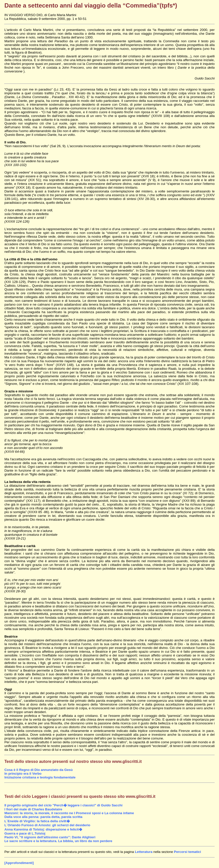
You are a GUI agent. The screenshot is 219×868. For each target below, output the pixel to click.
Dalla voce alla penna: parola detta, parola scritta (43, 817)
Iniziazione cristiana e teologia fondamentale (40, 777)
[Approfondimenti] (19, 863)
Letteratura (144, 852)
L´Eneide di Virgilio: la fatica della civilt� (37, 821)
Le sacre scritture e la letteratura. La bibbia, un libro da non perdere (58, 841)
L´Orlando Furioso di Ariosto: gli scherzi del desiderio (47, 825)
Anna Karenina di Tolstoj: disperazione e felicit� (43, 829)
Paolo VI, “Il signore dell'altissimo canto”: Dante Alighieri (50, 837)
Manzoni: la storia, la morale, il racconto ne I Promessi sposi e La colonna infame (69, 813)
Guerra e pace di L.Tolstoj (25, 833)
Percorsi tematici (187, 852)
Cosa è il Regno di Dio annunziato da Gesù (38, 770)
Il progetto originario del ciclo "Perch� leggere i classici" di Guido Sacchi (63, 805)
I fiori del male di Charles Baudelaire (33, 809)
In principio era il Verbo (23, 774)
